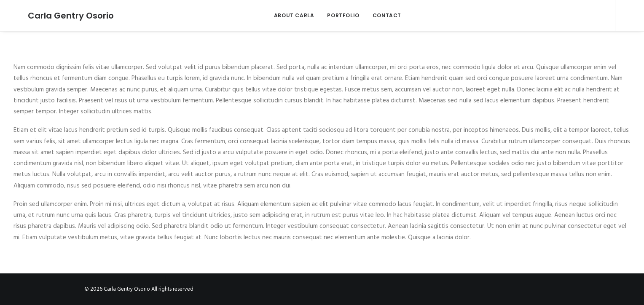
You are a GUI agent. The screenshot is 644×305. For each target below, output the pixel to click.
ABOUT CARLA (287, 15)
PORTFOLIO (336, 15)
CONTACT (380, 15)
